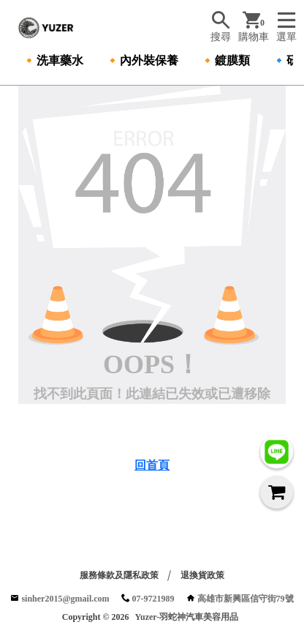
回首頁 (152, 465)
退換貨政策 (202, 575)
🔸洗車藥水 (53, 60)
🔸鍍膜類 (225, 60)
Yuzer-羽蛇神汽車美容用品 (186, 617)
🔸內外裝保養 (142, 60)
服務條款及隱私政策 (119, 575)
